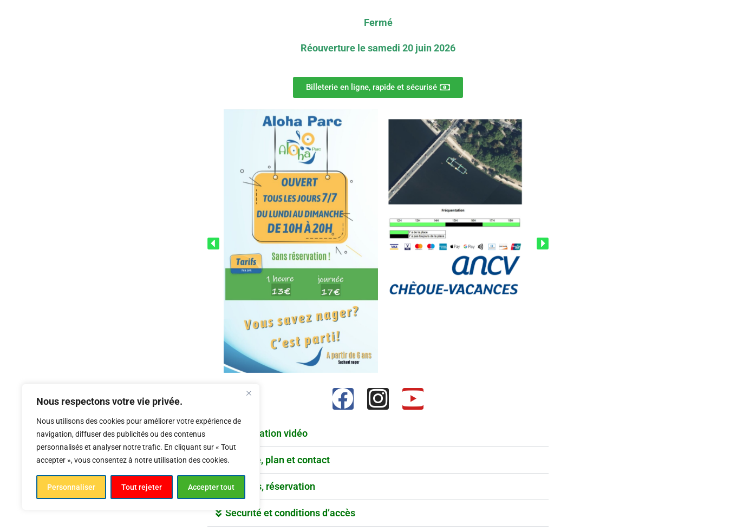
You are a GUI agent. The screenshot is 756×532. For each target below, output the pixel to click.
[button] (213, 243)
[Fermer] (249, 393)
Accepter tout (211, 487)
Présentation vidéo (266, 433)
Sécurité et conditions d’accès (290, 513)
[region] (141, 447)
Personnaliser (71, 487)
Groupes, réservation (270, 486)
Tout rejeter (142, 487)
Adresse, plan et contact (278, 460)
